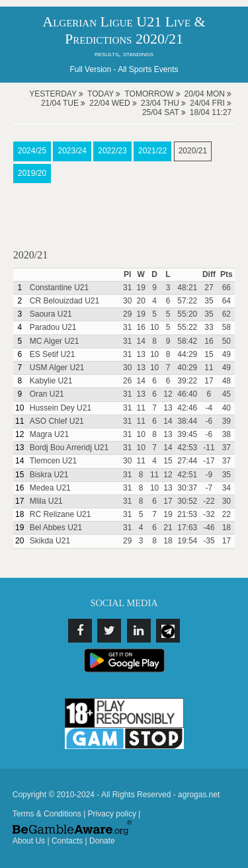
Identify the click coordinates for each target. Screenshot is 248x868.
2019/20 (32, 173)
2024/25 (32, 151)
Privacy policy (112, 814)
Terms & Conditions (47, 814)
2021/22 (152, 151)
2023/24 (72, 151)
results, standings (124, 54)
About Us (29, 841)
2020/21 (193, 151)
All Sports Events (148, 69)
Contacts (67, 841)
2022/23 (112, 151)
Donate (102, 841)
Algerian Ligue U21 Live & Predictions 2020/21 (124, 30)
